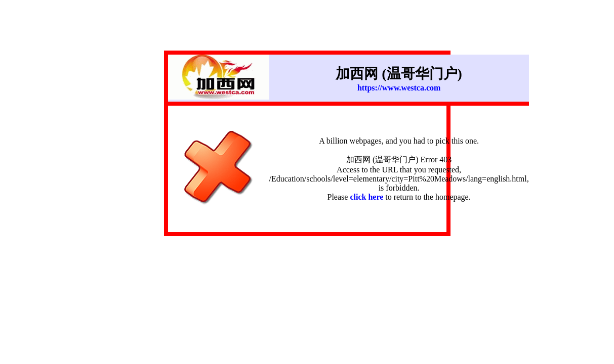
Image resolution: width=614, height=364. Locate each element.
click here (366, 197)
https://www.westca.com (399, 88)
